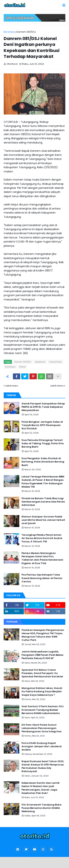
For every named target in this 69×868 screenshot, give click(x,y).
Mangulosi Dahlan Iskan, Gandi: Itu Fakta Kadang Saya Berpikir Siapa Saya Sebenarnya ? (42, 692)
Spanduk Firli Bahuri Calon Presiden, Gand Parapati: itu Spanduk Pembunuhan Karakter (42, 673)
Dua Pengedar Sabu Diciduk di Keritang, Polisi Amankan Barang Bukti (43, 462)
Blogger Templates (42, 861)
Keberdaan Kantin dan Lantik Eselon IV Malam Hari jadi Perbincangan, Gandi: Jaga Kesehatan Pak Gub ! (41, 788)
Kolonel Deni (56, 362)
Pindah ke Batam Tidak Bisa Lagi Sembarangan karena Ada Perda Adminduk (43, 502)
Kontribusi (10, 367)
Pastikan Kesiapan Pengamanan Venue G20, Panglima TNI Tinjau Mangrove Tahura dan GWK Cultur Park (43, 635)
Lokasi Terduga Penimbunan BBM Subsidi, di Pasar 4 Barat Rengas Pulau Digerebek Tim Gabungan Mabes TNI (43, 482)
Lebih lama (57, 386)
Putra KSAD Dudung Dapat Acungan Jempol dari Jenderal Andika (42, 746)
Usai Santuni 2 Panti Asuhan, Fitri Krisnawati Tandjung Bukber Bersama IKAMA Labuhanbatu (43, 710)
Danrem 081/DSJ (26, 32)
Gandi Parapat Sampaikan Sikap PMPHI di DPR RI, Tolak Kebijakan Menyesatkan (43, 407)
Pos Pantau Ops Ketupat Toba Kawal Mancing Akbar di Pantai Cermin (42, 578)
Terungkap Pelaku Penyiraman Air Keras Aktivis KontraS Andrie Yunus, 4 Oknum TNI (42, 538)
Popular (12, 622)
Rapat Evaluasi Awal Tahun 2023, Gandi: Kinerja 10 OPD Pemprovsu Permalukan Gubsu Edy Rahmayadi (43, 766)
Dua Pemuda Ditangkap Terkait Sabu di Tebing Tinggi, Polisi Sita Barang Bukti (43, 443)
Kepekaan (40, 362)
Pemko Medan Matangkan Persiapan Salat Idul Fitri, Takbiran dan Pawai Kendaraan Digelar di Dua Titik (42, 558)
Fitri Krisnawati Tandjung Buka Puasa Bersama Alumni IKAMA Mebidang (41, 808)
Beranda (9, 32)
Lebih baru (12, 386)
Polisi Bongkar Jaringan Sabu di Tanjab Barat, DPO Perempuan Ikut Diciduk (42, 425)
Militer (22, 367)
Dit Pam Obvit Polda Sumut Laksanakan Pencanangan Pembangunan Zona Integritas (41, 728)
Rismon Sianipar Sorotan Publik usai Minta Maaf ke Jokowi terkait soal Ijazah (43, 520)
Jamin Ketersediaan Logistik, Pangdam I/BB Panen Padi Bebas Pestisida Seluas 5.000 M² (42, 655)
